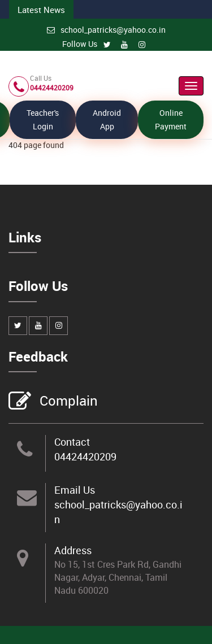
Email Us (75, 490)
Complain (67, 402)
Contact (72, 442)
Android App (107, 119)
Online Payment (171, 119)
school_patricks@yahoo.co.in (106, 30)
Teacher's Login (43, 119)
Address (73, 550)
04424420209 (85, 456)
